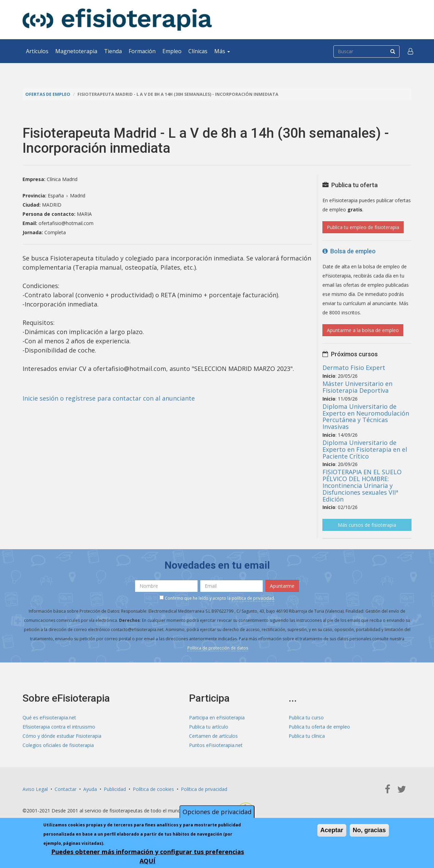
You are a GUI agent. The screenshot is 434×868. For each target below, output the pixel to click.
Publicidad (115, 789)
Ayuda (90, 789)
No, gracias (369, 830)
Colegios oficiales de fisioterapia (58, 745)
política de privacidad (253, 598)
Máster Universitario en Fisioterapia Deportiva (357, 387)
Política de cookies (153, 789)
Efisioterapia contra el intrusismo (59, 727)
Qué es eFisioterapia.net (49, 717)
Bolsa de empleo (349, 251)
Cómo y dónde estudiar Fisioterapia (62, 736)
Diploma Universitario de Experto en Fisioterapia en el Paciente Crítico (365, 449)
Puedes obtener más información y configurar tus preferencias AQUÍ (148, 856)
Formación (142, 51)
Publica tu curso (306, 717)
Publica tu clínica (307, 736)
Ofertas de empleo (48, 94)
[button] (410, 51)
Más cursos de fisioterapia (367, 525)
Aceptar (332, 830)
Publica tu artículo (209, 727)
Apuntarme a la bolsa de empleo (363, 330)
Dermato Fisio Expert (354, 368)
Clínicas (198, 51)
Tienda (113, 51)
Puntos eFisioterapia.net (216, 745)
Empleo (172, 51)
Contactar (66, 789)
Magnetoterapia (76, 51)
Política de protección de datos (218, 648)
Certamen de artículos (213, 736)
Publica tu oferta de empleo (319, 727)
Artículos (37, 51)
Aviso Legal (35, 789)
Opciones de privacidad (217, 812)
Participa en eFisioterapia (217, 717)
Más (222, 51)
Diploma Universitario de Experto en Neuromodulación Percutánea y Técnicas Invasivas (366, 416)
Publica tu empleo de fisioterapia (363, 227)
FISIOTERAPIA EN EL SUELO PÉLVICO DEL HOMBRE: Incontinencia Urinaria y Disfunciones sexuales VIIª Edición (362, 485)
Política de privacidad (204, 789)
